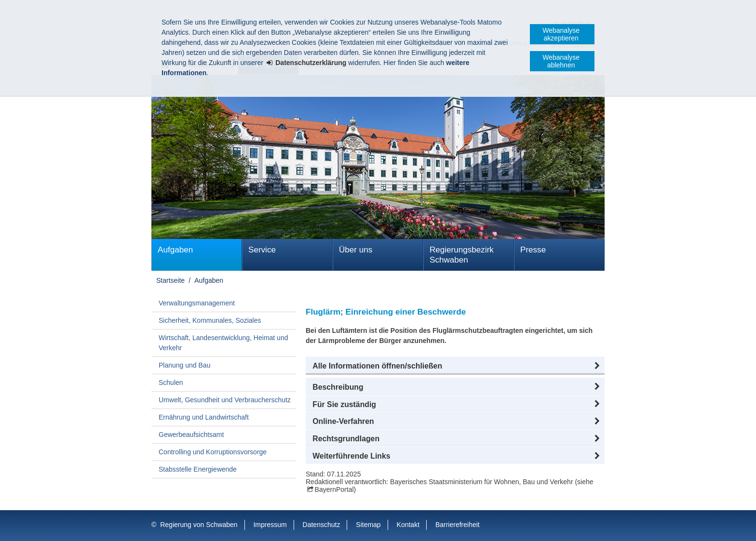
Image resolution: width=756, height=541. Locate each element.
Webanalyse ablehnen (561, 61)
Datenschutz (322, 525)
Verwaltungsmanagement (197, 303)
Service (262, 250)
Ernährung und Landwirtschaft (204, 417)
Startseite (170, 280)
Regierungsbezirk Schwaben (462, 255)
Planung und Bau (184, 365)
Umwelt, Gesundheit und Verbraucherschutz (225, 400)
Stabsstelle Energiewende (198, 469)
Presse (533, 250)
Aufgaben (175, 250)
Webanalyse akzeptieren (561, 34)
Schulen (171, 383)
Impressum (270, 525)
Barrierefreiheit (458, 525)
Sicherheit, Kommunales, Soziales (210, 320)
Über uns (356, 250)
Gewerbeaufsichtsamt (191, 435)
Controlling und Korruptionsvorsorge (213, 452)
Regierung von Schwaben (199, 525)
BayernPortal (334, 489)
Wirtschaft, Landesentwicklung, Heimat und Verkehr (223, 343)
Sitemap (368, 525)
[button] (455, 366)
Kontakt (408, 525)
